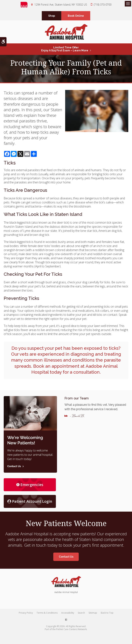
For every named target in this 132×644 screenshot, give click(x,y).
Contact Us (66, 557)
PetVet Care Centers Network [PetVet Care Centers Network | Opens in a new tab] (71, 629)
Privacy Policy (26, 613)
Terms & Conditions (47, 613)
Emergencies (30, 485)
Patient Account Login (30, 501)
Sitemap (93, 613)
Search (81, 613)
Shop (52, 16)
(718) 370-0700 (103, 5)
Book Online (76, 16)
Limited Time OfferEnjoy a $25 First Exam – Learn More (65, 49)
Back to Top (107, 613)
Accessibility (68, 613)
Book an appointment (56, 366)
